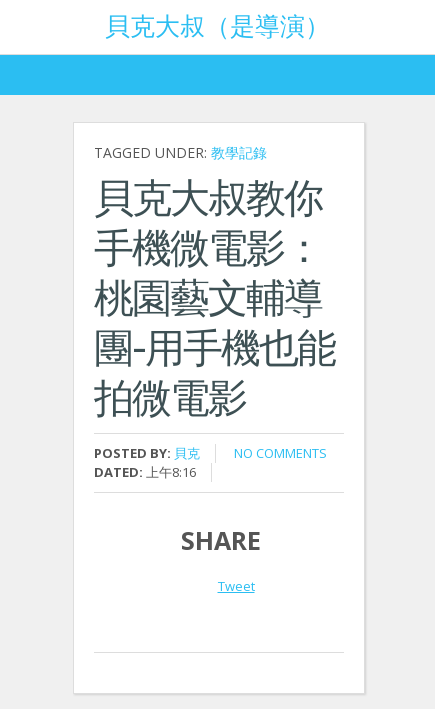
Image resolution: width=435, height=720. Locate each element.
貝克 (187, 453)
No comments (280, 453)
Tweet (236, 586)
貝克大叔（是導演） (217, 24)
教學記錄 (239, 152)
